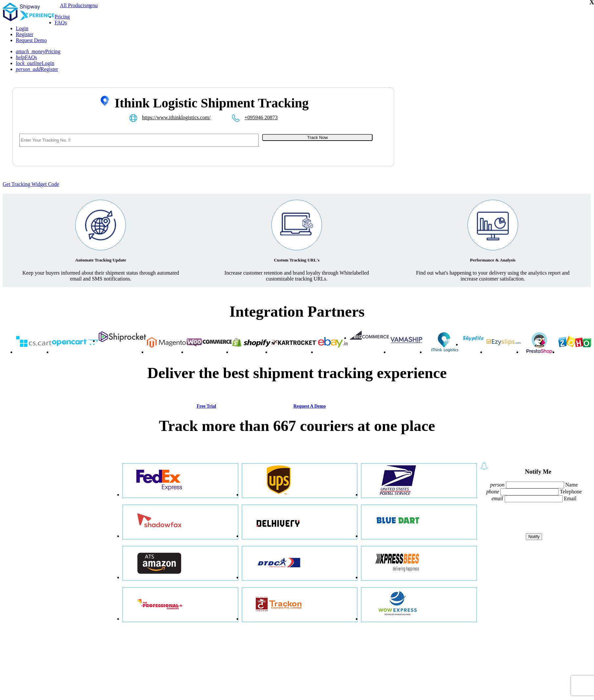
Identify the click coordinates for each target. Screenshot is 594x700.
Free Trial (206, 406)
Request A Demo (310, 406)
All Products (73, 5)
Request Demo (31, 40)
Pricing (62, 17)
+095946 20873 (261, 117)
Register (24, 34)
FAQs (61, 23)
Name (572, 485)
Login (22, 28)
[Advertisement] (446, 135)
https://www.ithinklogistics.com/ (176, 117)
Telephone (571, 492)
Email (570, 498)
